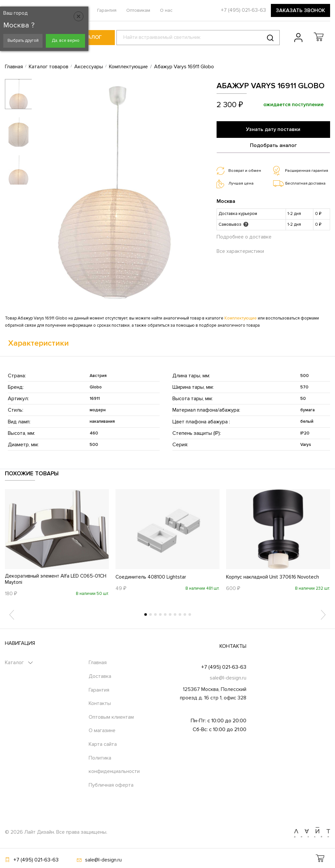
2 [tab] (150, 615)
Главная (98, 663)
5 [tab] (165, 615)
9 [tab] (185, 615)
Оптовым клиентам (111, 717)
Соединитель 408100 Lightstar (151, 577)
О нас (166, 10)
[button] (319, 37)
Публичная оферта (111, 785)
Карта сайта (103, 745)
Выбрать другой (23, 41)
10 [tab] (190, 615)
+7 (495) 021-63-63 (224, 667)
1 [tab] (146, 615)
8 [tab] (180, 615)
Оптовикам (138, 10)
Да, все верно (66, 41)
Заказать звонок (300, 10)
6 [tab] (170, 615)
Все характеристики (240, 250)
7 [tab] (175, 615)
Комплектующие (241, 318)
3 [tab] (155, 615)
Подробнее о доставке (244, 235)
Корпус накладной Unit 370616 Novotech (273, 577)
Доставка (100, 677)
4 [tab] (160, 615)
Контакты (100, 704)
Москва (226, 200)
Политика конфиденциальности (114, 765)
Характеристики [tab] (38, 343)
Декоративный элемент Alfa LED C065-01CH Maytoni (52, 579)
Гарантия (107, 10)
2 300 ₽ (230, 105)
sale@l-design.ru (228, 678)
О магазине (102, 731)
